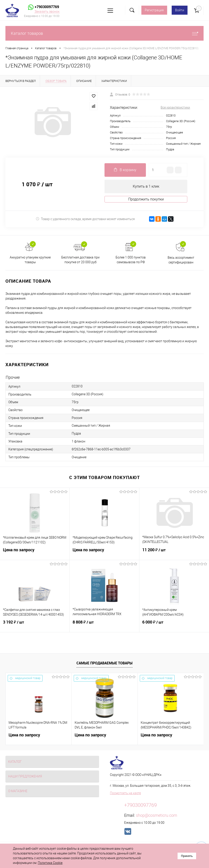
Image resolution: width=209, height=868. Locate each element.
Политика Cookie (50, 863)
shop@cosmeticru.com (157, 815)
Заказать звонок (47, 12)
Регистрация (154, 10)
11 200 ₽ (174, 553)
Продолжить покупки (146, 199)
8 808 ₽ (104, 625)
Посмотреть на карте (125, 793)
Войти (180, 10)
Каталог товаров (104, 33)
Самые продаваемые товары (104, 663)
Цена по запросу (35, 553)
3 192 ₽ (35, 625)
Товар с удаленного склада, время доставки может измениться (85, 219)
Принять (187, 856)
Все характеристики (175, 107)
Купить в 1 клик (146, 186)
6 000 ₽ (174, 625)
